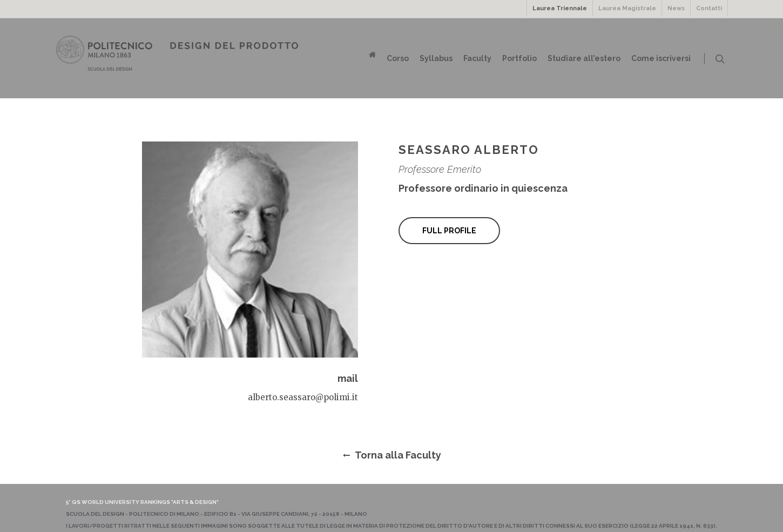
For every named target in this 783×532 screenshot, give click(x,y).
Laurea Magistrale (627, 8)
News (676, 8)
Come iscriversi (661, 58)
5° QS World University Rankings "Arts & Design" (142, 502)
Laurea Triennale (560, 8)
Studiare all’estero (584, 58)
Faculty (477, 58)
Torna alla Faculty (392, 455)
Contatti (709, 8)
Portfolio (519, 58)
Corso (398, 58)
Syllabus (436, 58)
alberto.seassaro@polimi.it (303, 397)
